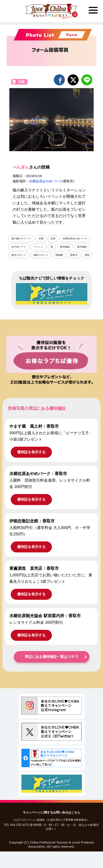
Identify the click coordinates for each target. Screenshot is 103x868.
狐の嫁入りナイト (21, 238)
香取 (87, 255)
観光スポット (19, 255)
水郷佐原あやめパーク (46, 181)
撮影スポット (41, 255)
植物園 (59, 255)
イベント (38, 247)
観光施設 (65, 247)
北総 (21, 82)
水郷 (41, 238)
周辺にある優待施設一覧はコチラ (51, 657)
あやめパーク (19, 247)
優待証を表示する (31, 452)
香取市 (74, 255)
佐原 (53, 238)
